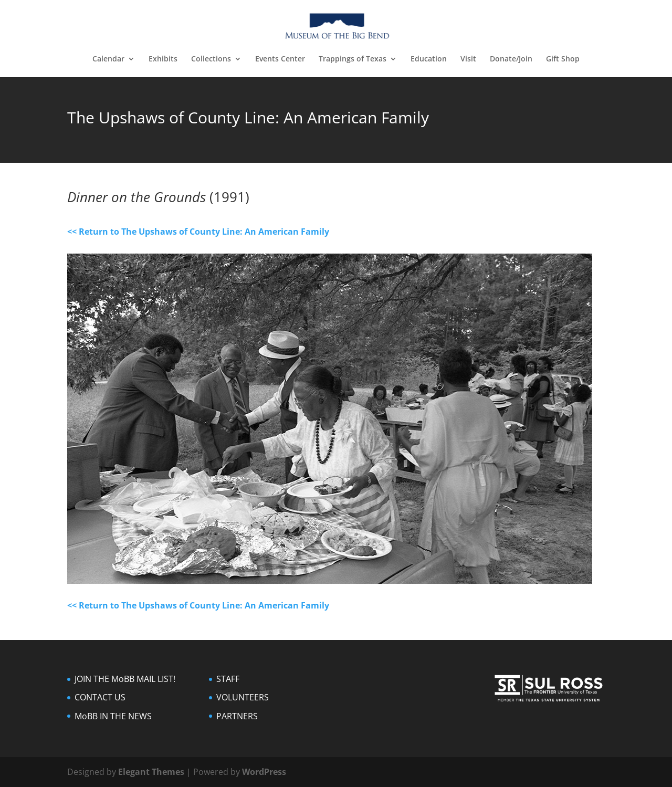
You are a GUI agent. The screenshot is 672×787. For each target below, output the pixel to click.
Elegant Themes (151, 772)
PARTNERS (237, 716)
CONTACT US (100, 697)
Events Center (280, 59)
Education (429, 59)
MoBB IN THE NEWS (113, 716)
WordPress (264, 772)
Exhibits (163, 59)
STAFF (228, 679)
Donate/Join (511, 59)
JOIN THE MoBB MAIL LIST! (125, 679)
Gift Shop (563, 59)
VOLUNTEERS (243, 697)
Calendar (108, 59)
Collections (211, 59)
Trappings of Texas (353, 59)
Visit (468, 59)
